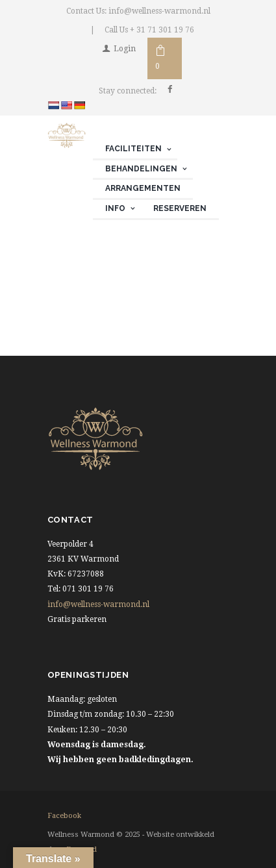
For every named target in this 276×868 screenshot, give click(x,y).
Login (125, 49)
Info (115, 208)
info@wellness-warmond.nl (98, 604)
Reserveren (180, 208)
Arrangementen (143, 188)
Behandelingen (141, 169)
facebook (64, 816)
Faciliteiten (133, 149)
